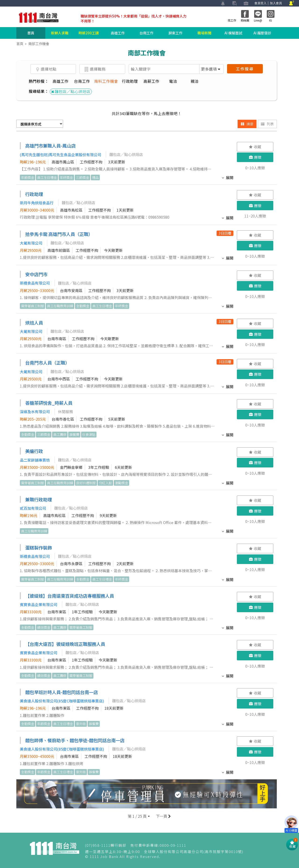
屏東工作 (175, 33)
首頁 (31, 33)
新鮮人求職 (60, 33)
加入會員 (276, 3)
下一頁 (163, 816)
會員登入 (260, 3)
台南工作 (146, 33)
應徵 (255, 157)
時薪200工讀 (89, 33)
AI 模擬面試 (233, 33)
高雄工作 (118, 33)
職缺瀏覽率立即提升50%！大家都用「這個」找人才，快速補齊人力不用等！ (133, 18)
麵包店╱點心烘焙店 (71, 91)
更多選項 (210, 69)
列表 (267, 124)
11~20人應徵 (255, 216)
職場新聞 (204, 33)
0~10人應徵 (255, 168)
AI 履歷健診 (262, 33)
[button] (139, 816)
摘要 (247, 124)
